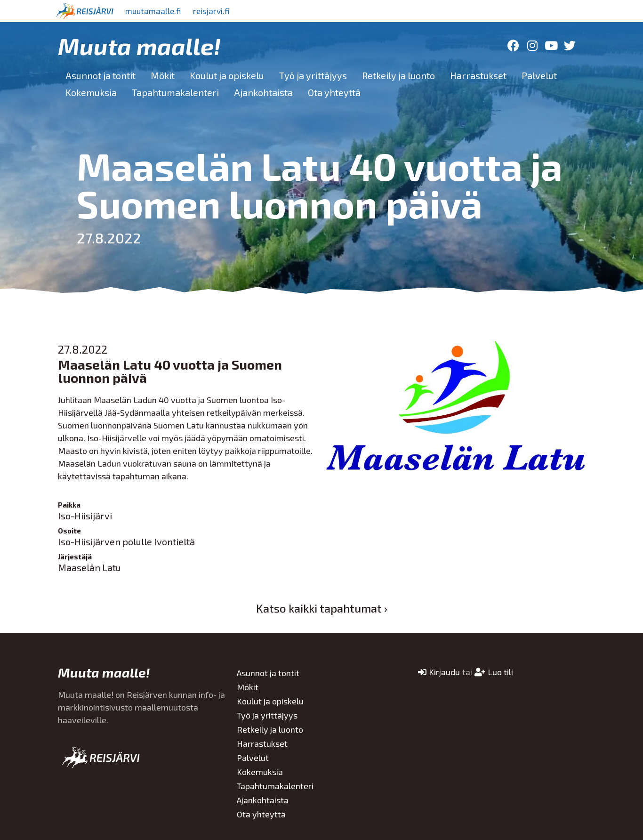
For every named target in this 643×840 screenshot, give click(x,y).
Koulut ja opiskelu (227, 75)
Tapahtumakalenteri (175, 92)
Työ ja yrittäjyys (313, 75)
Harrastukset (478, 75)
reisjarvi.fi (217, 11)
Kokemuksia (91, 92)
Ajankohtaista (263, 92)
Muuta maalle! (139, 46)
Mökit (163, 75)
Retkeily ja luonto (398, 75)
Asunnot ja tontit (100, 75)
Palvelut (539, 75)
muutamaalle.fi (155, 11)
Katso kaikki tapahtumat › (322, 608)
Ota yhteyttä (334, 92)
